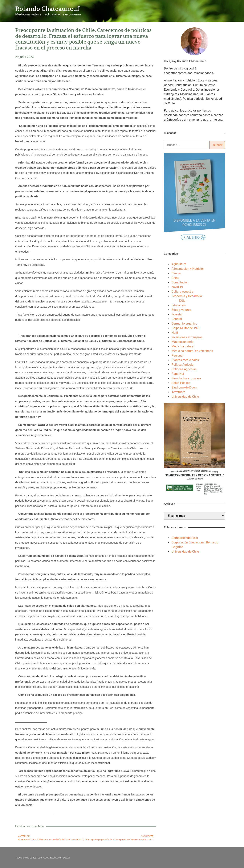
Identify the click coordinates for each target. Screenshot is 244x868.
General (177, 319)
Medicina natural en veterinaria (192, 351)
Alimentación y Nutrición (188, 269)
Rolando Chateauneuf (47, 9)
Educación (179, 305)
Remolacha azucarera (186, 378)
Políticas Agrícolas (184, 369)
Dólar (183, 301)
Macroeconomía (183, 342)
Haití (175, 333)
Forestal (177, 314)
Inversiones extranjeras (187, 337)
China (175, 278)
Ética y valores (181, 310)
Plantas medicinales (185, 360)
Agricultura (179, 264)
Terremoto (178, 392)
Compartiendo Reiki (185, 538)
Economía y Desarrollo (187, 296)
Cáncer (176, 273)
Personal (177, 355)
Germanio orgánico (184, 324)
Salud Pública (181, 383)
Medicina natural (183, 346)
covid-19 (177, 287)
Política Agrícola (183, 365)
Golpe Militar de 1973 (186, 328)
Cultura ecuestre (182, 292)
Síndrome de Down (184, 387)
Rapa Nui (178, 374)
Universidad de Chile (185, 397)
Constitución (180, 282)
